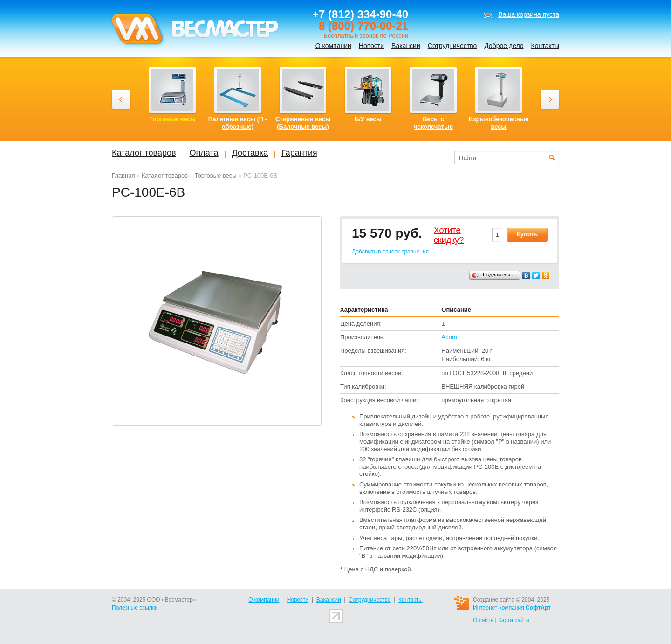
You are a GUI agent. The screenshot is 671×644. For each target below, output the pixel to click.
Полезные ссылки (135, 608)
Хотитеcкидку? (449, 235)
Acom (449, 337)
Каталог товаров (165, 175)
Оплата (204, 153)
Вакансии (406, 46)
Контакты (545, 46)
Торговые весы (216, 175)
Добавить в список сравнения (390, 252)
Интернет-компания (512, 608)
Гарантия (299, 153)
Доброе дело (504, 46)
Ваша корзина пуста (529, 14)
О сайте (483, 620)
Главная (123, 175)
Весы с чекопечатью (433, 123)
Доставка (250, 153)
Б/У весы (368, 119)
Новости (371, 46)
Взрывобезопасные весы (499, 123)
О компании (333, 46)
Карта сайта (514, 620)
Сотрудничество (452, 46)
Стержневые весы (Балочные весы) (303, 123)
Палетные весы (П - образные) (238, 123)
